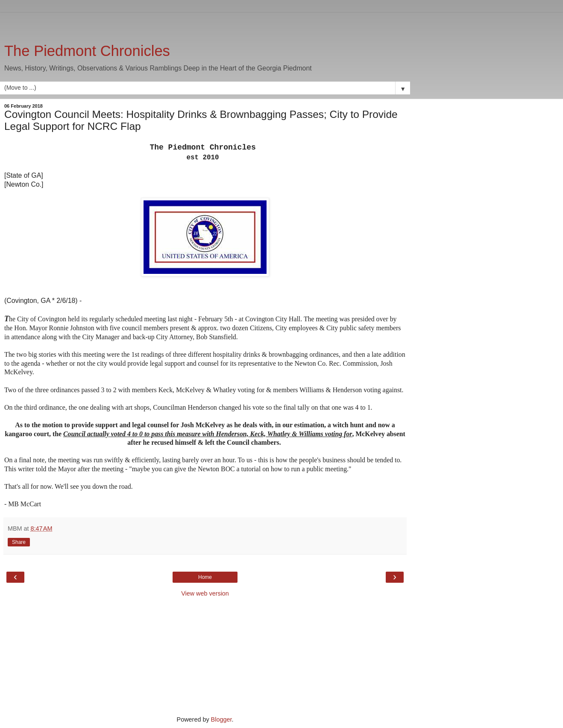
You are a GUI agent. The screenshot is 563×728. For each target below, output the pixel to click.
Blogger (221, 719)
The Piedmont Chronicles (87, 51)
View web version (205, 593)
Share (19, 542)
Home (205, 577)
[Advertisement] (205, 23)
